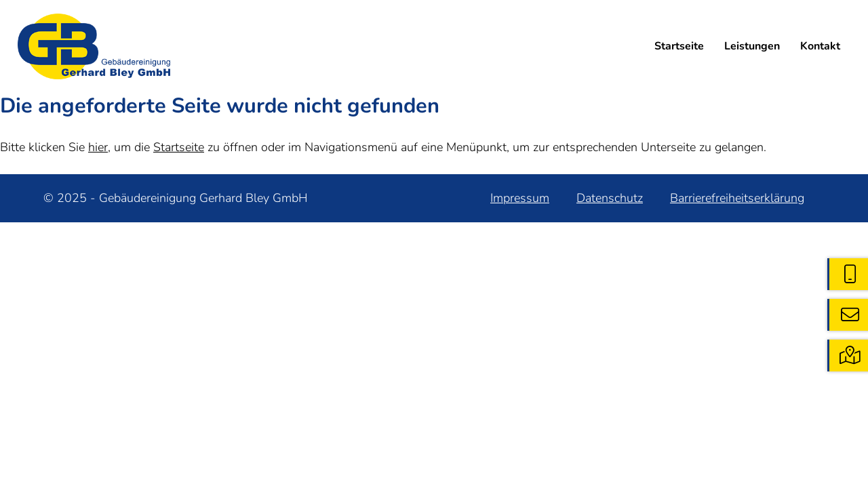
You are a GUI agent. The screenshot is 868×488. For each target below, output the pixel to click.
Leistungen (752, 46)
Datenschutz (610, 198)
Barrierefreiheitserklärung (737, 198)
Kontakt (820, 46)
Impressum (520, 198)
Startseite (679, 46)
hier (98, 147)
